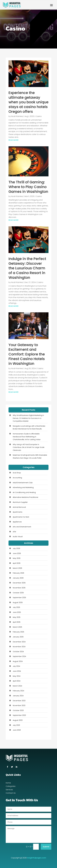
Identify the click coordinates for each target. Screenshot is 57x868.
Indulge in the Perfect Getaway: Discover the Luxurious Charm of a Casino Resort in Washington (27, 268)
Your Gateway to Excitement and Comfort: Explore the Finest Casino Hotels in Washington (27, 354)
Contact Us (11, 793)
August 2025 (18, 602)
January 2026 (18, 578)
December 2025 (19, 583)
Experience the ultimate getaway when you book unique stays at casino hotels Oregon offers (28, 102)
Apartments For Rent (21, 517)
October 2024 (18, 652)
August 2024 (18, 661)
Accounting (17, 478)
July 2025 (16, 607)
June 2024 (17, 671)
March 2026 (17, 568)
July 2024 (16, 666)
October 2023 (18, 710)
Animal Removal (19, 507)
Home (8, 783)
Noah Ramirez (17, 116)
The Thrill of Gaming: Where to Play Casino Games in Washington (28, 187)
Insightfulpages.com (37, 858)
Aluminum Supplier (20, 502)
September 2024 (19, 656)
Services (9, 790)
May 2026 (17, 558)
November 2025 (19, 588)
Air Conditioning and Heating (24, 492)
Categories (11, 787)
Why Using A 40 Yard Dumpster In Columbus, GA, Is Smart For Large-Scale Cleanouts (29, 447)
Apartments (18, 512)
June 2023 (17, 730)
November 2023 (19, 705)
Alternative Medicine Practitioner (26, 497)
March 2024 (17, 686)
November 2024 (19, 647)
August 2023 (18, 720)
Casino (39, 116)
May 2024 (17, 676)
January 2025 (18, 637)
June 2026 (17, 553)
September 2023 (19, 715)
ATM (14, 532)
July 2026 (16, 548)
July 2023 (16, 725)
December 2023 (19, 701)
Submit (46, 847)
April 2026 (17, 563)
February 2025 (18, 632)
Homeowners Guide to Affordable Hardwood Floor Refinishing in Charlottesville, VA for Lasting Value (27, 437)
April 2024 (17, 681)
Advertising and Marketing (23, 487)
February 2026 (18, 573)
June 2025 (17, 612)
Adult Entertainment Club (23, 483)
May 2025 (17, 617)
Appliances (17, 522)
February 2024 (18, 691)
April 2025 (17, 622)
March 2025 (17, 627)
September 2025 (19, 598)
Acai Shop (17, 473)
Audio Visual (18, 537)
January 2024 (18, 696)
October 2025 (18, 593)
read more (13, 140)
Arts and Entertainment (22, 527)
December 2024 (19, 642)
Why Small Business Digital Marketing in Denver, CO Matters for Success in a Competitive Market (28, 418)
